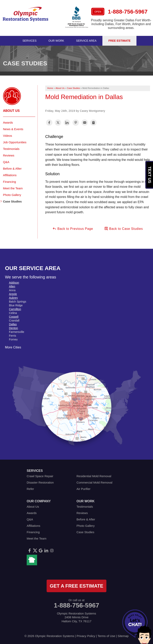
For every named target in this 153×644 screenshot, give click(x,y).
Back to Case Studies (124, 228)
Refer (30, 489)
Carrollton (15, 309)
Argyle (13, 294)
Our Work (56, 41)
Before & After (12, 169)
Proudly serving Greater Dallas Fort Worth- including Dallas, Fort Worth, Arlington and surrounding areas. (121, 24)
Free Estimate (119, 41)
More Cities (13, 347)
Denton (13, 328)
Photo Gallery (12, 195)
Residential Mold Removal (94, 476)
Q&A (6, 162)
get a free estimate (76, 586)
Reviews (9, 155)
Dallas (13, 324)
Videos (8, 136)
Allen (12, 286)
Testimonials (11, 149)
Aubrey (13, 298)
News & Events (13, 129)
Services (30, 41)
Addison (14, 283)
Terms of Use (106, 636)
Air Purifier (83, 489)
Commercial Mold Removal (94, 482)
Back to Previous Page (73, 228)
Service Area (86, 41)
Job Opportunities (15, 142)
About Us (11, 111)
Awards (8, 122)
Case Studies (12, 201)
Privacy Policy (86, 636)
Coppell (14, 317)
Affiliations (10, 175)
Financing (9, 182)
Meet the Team (13, 188)
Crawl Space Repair (40, 476)
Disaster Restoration (40, 482)
